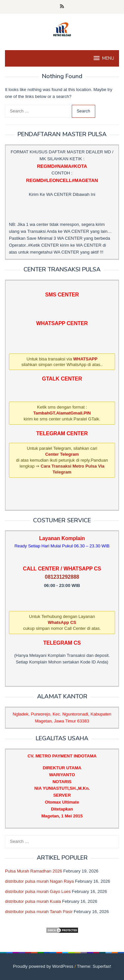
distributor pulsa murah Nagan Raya (39, 881)
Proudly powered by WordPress (43, 966)
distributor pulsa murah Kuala (33, 901)
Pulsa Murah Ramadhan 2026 (34, 871)
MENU (103, 58)
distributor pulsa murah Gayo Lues (38, 891)
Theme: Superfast (94, 966)
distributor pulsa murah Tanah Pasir (39, 912)
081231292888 (62, 577)
